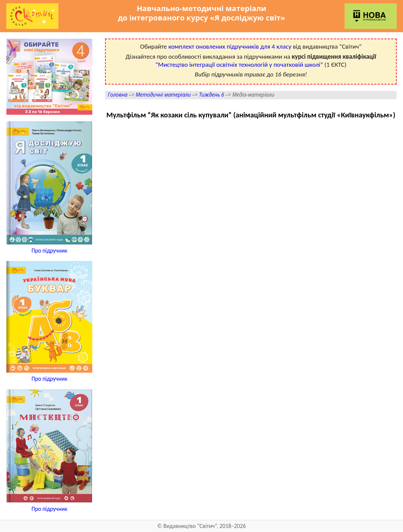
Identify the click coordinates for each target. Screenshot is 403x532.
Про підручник (49, 251)
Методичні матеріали (163, 95)
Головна (118, 95)
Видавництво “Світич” (190, 526)
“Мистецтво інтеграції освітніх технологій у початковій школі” (239, 65)
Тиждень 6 (212, 95)
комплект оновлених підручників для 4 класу (230, 46)
